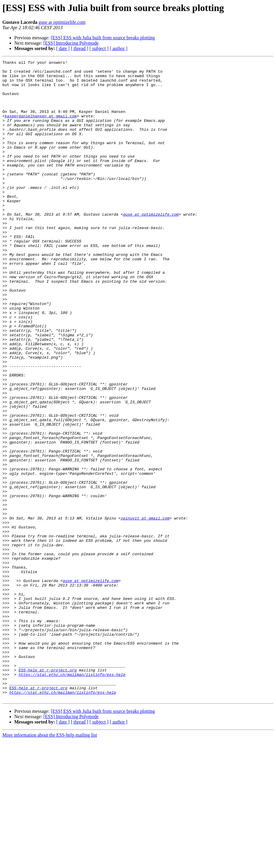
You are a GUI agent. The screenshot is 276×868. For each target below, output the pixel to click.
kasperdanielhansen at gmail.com (41, 127)
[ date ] (63, 48)
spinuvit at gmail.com (145, 610)
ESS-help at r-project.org (48, 792)
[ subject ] (99, 48)
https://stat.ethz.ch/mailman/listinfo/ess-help (72, 798)
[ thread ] (80, 48)
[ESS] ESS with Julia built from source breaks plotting (103, 38)
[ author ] (119, 48)
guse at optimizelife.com (62, 22)
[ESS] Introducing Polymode (71, 43)
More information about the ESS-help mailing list (50, 863)
